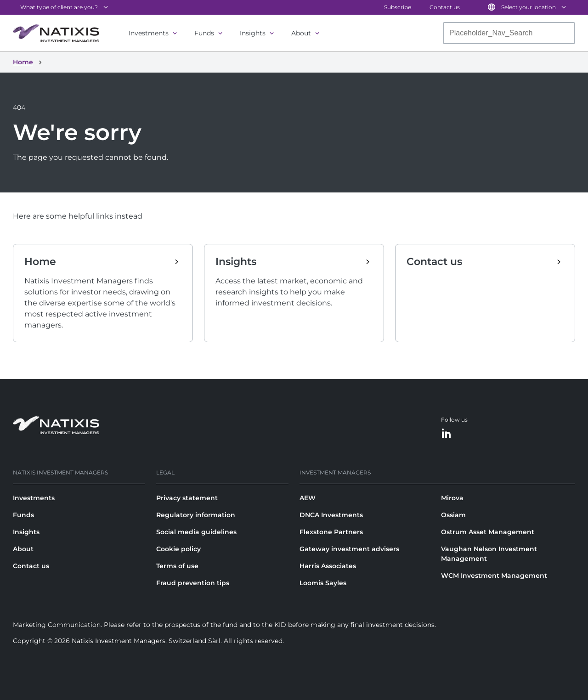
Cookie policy (178, 549)
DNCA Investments (331, 515)
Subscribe (398, 7)
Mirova (452, 498)
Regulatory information (196, 515)
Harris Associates (328, 566)
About (301, 33)
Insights (253, 33)
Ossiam (453, 515)
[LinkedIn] (447, 434)
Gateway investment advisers (349, 549)
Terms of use (177, 566)
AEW (308, 498)
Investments (149, 33)
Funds (204, 33)
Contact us (445, 7)
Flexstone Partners (331, 532)
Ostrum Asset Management (488, 532)
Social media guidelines (196, 532)
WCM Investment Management (494, 576)
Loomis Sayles (323, 583)
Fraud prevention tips (193, 583)
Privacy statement (187, 498)
